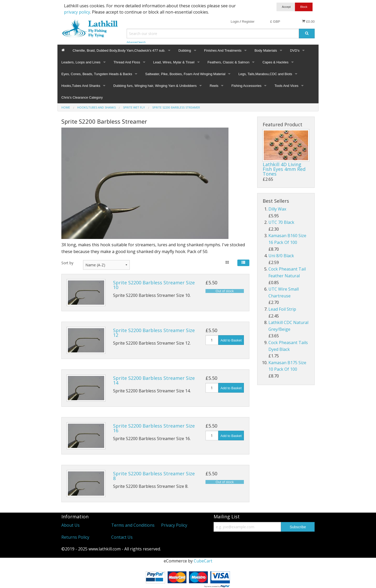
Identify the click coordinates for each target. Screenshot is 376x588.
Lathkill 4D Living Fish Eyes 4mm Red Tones (284, 169)
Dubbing (185, 50)
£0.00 (308, 21)
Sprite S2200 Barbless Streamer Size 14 (154, 380)
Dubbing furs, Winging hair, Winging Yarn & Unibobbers (155, 86)
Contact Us (122, 537)
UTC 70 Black (281, 222)
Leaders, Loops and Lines (81, 62)
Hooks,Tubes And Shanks (81, 86)
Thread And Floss (127, 62)
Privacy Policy (174, 525)
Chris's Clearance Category (82, 97)
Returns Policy (75, 537)
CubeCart (203, 561)
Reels (214, 86)
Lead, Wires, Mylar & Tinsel (174, 62)
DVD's (295, 50)
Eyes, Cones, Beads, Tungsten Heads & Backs (97, 74)
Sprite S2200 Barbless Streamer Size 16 (154, 428)
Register (248, 22)
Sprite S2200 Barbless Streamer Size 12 (154, 333)
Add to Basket (231, 340)
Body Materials (266, 50)
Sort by (67, 263)
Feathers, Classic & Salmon (228, 62)
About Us (70, 525)
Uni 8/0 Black (281, 256)
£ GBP (275, 22)
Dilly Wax (277, 209)
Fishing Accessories (246, 86)
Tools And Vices (286, 86)
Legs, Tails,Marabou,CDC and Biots (265, 74)
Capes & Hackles (275, 62)
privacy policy (77, 12)
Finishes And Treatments (223, 50)
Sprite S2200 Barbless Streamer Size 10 (154, 285)
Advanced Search (136, 42)
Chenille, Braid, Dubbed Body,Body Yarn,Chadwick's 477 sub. (119, 50)
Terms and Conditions (133, 525)
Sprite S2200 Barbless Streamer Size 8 (154, 476)
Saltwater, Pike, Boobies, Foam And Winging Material (185, 74)
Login (235, 22)
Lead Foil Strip (282, 309)
